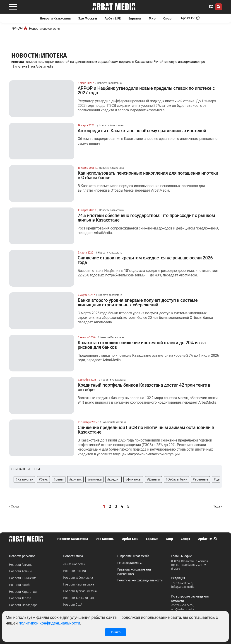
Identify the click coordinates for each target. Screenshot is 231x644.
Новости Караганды (23, 592)
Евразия (135, 18)
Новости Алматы (21, 565)
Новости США (73, 605)
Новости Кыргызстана (79, 584)
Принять (115, 632)
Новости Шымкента (23, 578)
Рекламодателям (129, 563)
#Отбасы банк (176, 479)
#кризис (75, 479)
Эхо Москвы (88, 18)
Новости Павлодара (23, 605)
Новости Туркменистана (80, 591)
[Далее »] (218, 506)
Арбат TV (190, 18)
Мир (152, 18)
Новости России (75, 571)
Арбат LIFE (113, 18)
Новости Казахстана (55, 18)
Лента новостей (74, 564)
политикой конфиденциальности (49, 623)
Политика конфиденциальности (140, 580)
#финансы (133, 479)
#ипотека (94, 479)
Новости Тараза (20, 598)
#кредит (114, 479)
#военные (201, 479)
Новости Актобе (20, 585)
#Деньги (153, 479)
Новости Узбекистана (78, 578)
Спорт (168, 18)
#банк (43, 479)
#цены (59, 479)
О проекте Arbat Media (133, 556)
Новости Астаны (20, 571)
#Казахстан (24, 479)
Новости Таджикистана (79, 598)
